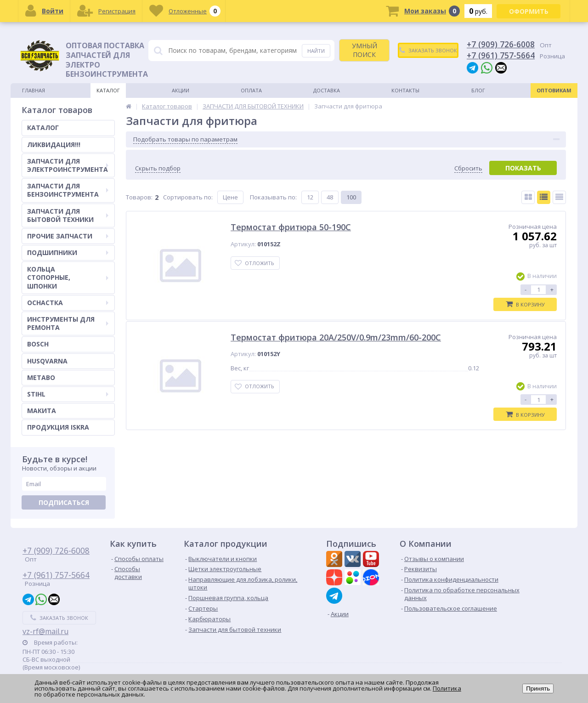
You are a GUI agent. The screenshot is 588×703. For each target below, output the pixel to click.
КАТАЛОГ (43, 128)
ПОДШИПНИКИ (68, 252)
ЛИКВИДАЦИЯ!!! (54, 145)
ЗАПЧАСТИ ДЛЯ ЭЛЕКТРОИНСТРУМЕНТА (68, 165)
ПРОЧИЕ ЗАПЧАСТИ (68, 236)
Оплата (251, 90)
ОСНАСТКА (68, 303)
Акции (181, 90)
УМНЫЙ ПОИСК (365, 50)
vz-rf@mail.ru (45, 631)
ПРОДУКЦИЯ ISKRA (58, 427)
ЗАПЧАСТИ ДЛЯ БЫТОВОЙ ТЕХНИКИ (68, 215)
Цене (230, 197)
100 (351, 197)
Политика (447, 688)
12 (310, 197)
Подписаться (64, 502)
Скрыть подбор (158, 168)
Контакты (405, 90)
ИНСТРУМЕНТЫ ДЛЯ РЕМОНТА (68, 323)
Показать (523, 168)
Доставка (327, 90)
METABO (41, 377)
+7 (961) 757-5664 (501, 55)
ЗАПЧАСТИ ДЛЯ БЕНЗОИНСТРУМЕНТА (68, 190)
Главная (34, 90)
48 (330, 197)
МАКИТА (42, 411)
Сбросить (468, 168)
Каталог (108, 90)
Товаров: (139, 197)
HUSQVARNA (47, 361)
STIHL (68, 394)
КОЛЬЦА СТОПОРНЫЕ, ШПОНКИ (68, 277)
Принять (538, 689)
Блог (478, 90)
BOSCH (38, 344)
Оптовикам (554, 90)
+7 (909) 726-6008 (501, 44)
